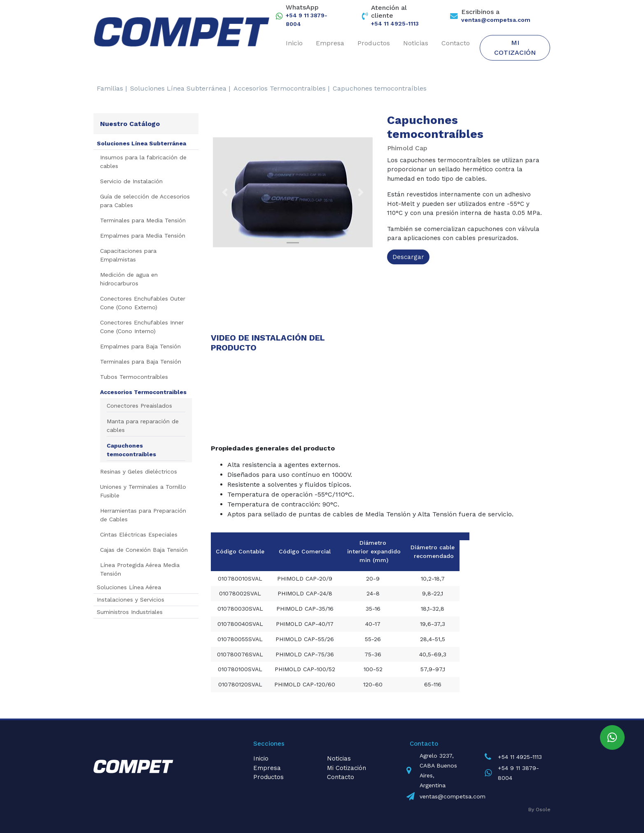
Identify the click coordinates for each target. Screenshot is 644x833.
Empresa (330, 43)
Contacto (456, 43)
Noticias (416, 43)
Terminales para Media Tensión (143, 220)
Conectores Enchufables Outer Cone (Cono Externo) (143, 303)
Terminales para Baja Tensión (141, 362)
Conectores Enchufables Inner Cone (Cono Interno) (142, 327)
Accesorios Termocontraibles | (281, 88)
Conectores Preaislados (139, 406)
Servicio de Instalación (131, 181)
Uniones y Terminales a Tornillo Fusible (143, 491)
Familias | (112, 88)
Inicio (294, 43)
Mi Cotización (515, 48)
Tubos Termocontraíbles (134, 377)
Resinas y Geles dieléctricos (139, 471)
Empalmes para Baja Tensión (140, 346)
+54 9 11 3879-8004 (307, 20)
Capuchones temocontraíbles (380, 88)
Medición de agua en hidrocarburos (129, 279)
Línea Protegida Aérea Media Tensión (140, 569)
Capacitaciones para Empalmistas (128, 255)
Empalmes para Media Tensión (143, 236)
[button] (225, 192)
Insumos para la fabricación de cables (143, 162)
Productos (374, 43)
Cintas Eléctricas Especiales (139, 534)
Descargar (408, 257)
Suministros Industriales (130, 612)
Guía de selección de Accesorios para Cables (145, 201)
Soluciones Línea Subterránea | (180, 88)
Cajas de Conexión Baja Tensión (144, 550)
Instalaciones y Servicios (131, 600)
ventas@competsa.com (496, 20)
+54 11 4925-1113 (395, 23)
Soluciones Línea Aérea (129, 587)
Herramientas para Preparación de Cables (143, 515)
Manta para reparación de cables (143, 426)
